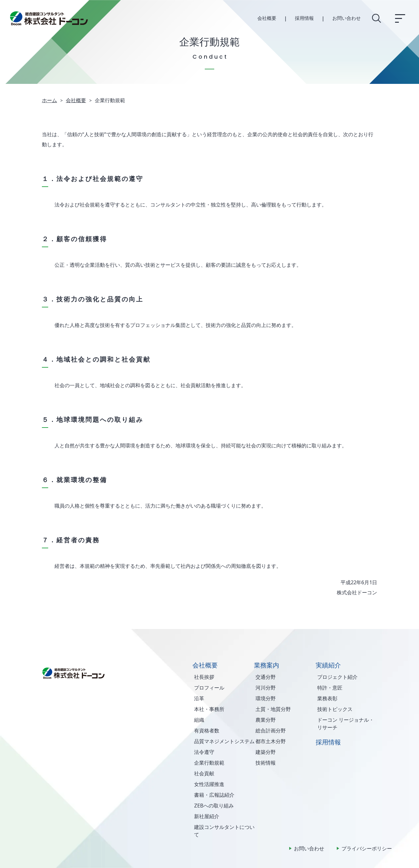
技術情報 (266, 763)
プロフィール (209, 688)
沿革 (199, 698)
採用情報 (304, 18)
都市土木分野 (271, 741)
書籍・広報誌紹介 (214, 795)
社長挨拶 (204, 677)
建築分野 (266, 752)
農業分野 (266, 720)
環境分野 (266, 698)
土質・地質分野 (273, 709)
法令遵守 (204, 752)
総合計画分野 (271, 731)
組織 (199, 720)
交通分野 (266, 677)
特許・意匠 (330, 688)
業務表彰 (327, 698)
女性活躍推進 (209, 784)
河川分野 (266, 688)
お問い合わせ (347, 18)
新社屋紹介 (207, 816)
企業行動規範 (209, 763)
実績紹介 (328, 665)
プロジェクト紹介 (337, 677)
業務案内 (267, 665)
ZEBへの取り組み (214, 806)
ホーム (49, 100)
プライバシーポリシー (367, 848)
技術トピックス (335, 709)
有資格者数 (207, 731)
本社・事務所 (209, 709)
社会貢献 (204, 773)
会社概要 (267, 18)
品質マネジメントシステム (224, 741)
